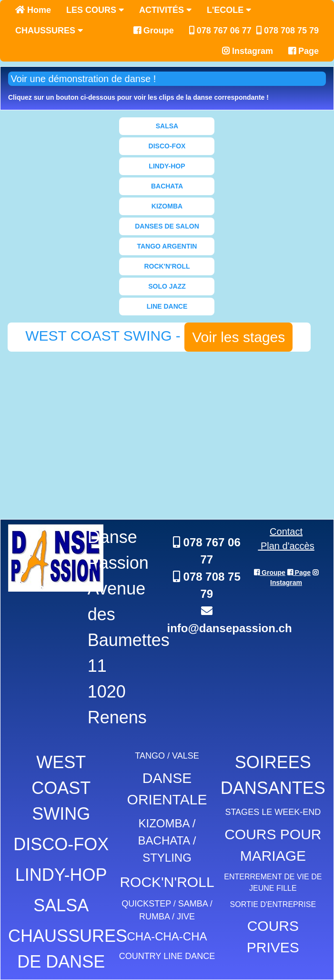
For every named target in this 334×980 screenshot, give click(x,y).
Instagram (248, 51)
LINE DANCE (167, 306)
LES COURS (95, 10)
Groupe (154, 31)
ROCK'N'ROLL (167, 266)
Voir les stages (238, 337)
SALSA (167, 126)
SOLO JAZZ (167, 286)
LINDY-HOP (167, 166)
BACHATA (167, 186)
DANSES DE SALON (167, 226)
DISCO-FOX (167, 146)
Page (304, 51)
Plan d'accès (286, 546)
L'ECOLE (229, 10)
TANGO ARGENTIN (167, 246)
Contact (286, 532)
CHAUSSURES (49, 31)
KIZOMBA (167, 206)
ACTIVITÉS (165, 10)
